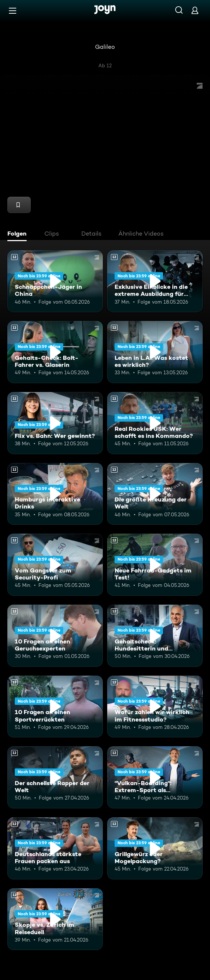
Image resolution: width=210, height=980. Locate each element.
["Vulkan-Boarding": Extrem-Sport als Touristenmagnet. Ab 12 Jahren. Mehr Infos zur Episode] (155, 777)
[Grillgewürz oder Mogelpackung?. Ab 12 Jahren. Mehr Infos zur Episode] (155, 848)
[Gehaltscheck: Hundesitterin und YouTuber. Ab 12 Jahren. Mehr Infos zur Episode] (155, 636)
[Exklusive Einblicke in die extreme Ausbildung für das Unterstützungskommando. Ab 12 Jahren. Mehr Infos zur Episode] (155, 281)
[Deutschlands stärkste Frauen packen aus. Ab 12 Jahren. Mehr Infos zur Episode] (55, 848)
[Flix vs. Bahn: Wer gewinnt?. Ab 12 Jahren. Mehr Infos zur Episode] (55, 423)
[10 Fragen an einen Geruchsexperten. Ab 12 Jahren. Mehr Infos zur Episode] (55, 636)
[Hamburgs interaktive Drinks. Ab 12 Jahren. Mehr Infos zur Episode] (55, 494)
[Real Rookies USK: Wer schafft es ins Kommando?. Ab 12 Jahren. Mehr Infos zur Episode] (155, 423)
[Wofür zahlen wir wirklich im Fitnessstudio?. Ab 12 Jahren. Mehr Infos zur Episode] (155, 707)
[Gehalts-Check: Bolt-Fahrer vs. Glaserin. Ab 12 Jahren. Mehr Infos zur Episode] (55, 352)
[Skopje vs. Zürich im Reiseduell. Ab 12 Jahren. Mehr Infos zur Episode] (55, 919)
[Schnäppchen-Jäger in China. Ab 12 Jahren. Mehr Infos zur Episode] (55, 281)
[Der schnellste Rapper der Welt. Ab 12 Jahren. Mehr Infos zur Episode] (55, 777)
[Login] (195, 10)
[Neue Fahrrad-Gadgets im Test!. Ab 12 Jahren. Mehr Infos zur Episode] (155, 565)
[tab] (19, 234)
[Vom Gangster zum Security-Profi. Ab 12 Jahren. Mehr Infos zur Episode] (55, 565)
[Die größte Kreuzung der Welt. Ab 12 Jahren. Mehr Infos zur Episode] (155, 494)
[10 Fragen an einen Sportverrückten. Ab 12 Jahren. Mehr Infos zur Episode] (55, 707)
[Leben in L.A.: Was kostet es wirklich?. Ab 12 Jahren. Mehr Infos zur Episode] (155, 352)
